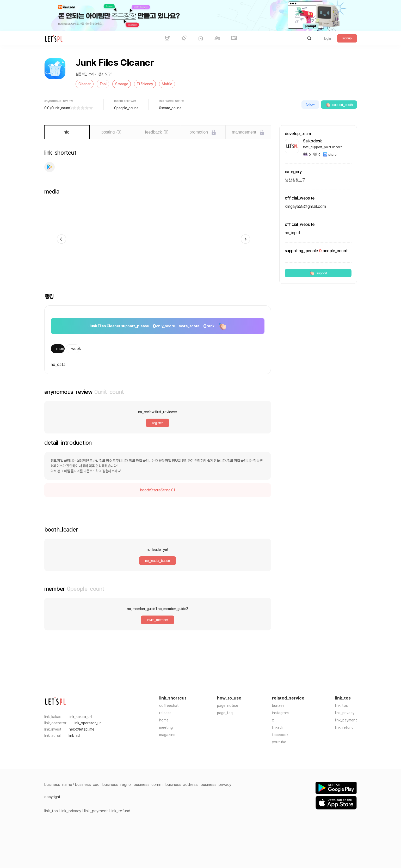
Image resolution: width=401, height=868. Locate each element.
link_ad (74, 736)
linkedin (278, 727)
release (165, 713)
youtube (279, 742)
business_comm (148, 785)
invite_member (157, 620)
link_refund (344, 727)
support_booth (339, 105)
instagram (280, 713)
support (318, 273)
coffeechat (169, 706)
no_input (293, 233)
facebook (280, 735)
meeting (166, 727)
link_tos (341, 706)
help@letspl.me (82, 729)
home (164, 720)
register (157, 423)
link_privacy (345, 713)
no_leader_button (158, 561)
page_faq (225, 713)
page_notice (228, 706)
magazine (167, 735)
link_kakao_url (80, 717)
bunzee (278, 706)
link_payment (346, 720)
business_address (182, 785)
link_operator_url (88, 723)
